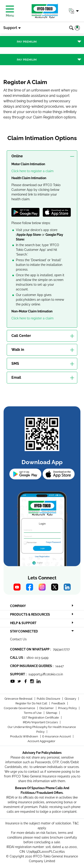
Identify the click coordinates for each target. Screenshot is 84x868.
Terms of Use (33, 713)
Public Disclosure (49, 699)
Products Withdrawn (24, 736)
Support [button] (10, 28)
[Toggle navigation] (42, 42)
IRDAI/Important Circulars (41, 722)
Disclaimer (47, 708)
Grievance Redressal (19, 699)
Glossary (71, 699)
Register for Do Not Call (32, 703)
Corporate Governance (20, 708)
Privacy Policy (68, 708)
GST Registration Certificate (41, 718)
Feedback (59, 703)
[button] (74, 11)
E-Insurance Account (57, 736)
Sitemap (52, 713)
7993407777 (61, 649)
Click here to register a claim (32, 171)
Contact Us (18, 639)
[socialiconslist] (13, 681)
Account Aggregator (41, 741)
